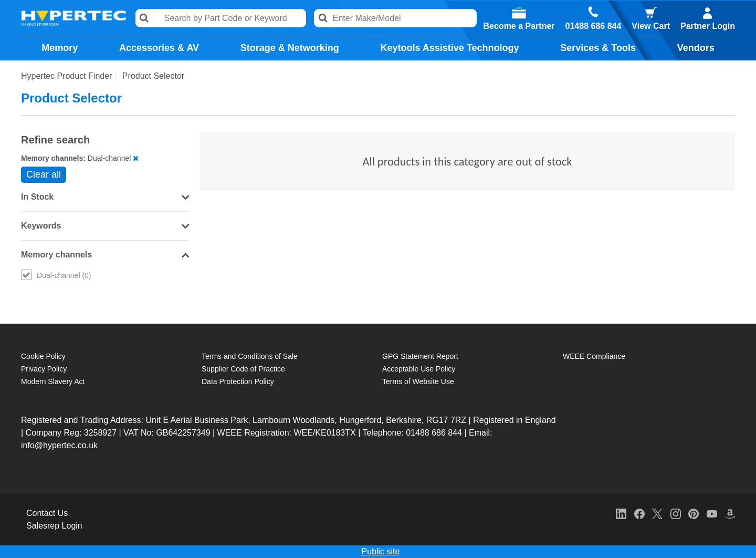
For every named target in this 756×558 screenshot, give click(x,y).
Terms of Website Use (418, 381)
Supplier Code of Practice (243, 369)
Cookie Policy (43, 356)
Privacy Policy (44, 369)
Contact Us (47, 513)
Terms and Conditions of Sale (250, 356)
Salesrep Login (54, 526)
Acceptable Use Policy (419, 369)
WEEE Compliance (594, 356)
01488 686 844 (594, 26)
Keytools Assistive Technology (449, 48)
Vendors (696, 48)
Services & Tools (598, 48)
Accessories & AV (159, 48)
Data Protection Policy (238, 381)
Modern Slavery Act (53, 381)
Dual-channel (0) (56, 275)
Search (145, 18)
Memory (60, 48)
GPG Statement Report (420, 356)
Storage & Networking (290, 48)
